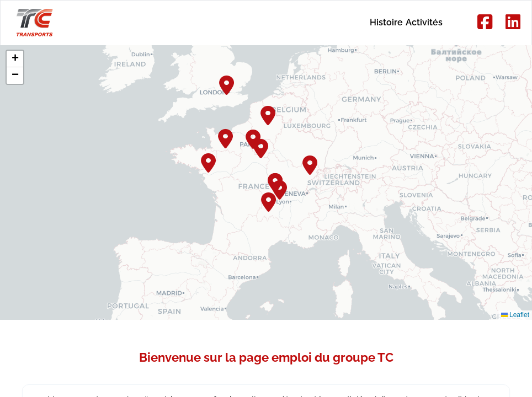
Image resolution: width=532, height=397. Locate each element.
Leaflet (515, 315)
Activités (413, 22)
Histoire (351, 22)
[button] (269, 114)
